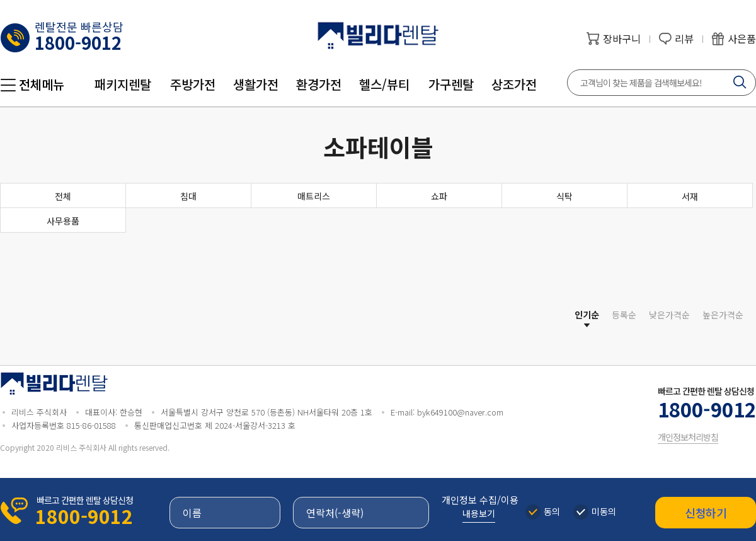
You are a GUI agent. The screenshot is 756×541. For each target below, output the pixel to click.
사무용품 (63, 221)
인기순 (587, 315)
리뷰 (684, 38)
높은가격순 (723, 315)
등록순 (624, 315)
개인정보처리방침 (688, 437)
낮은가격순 (669, 315)
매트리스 (314, 196)
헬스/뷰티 (384, 84)
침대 (188, 196)
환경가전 (319, 84)
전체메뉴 (42, 84)
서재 (690, 196)
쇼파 (439, 196)
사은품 (742, 38)
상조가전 (514, 84)
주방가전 (193, 84)
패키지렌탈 (123, 84)
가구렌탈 (451, 84)
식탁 (564, 196)
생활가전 (256, 84)
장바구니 (622, 38)
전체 (63, 196)
